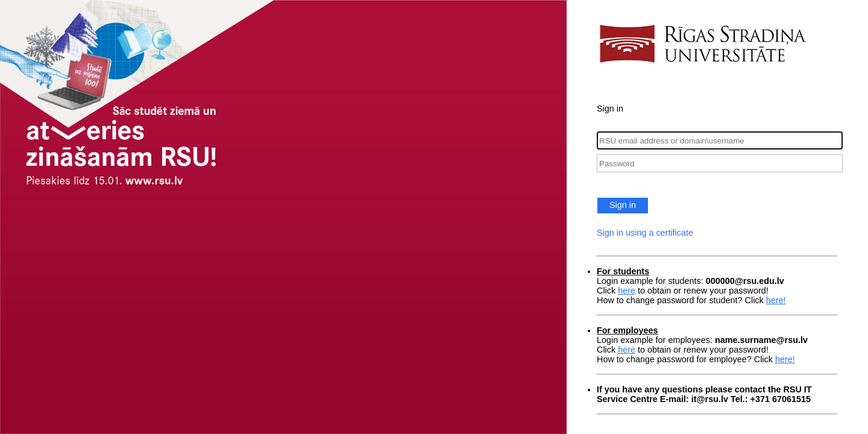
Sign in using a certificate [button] (645, 233)
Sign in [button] (623, 205)
